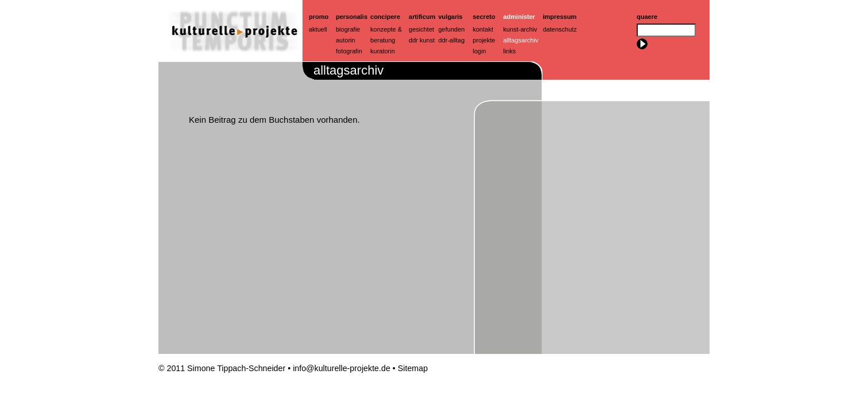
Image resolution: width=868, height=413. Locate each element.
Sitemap (413, 368)
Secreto (484, 17)
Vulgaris (451, 17)
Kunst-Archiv (520, 29)
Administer (520, 17)
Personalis (352, 17)
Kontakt (483, 29)
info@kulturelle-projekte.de (342, 368)
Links (510, 51)
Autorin (346, 40)
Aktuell (318, 29)
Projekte (484, 40)
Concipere (385, 17)
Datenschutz (560, 29)
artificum (422, 17)
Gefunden (452, 29)
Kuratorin (383, 51)
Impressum (560, 17)
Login (480, 51)
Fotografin (349, 51)
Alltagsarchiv (521, 40)
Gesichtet (421, 29)
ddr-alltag (452, 40)
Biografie (348, 29)
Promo (319, 17)
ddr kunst (422, 40)
